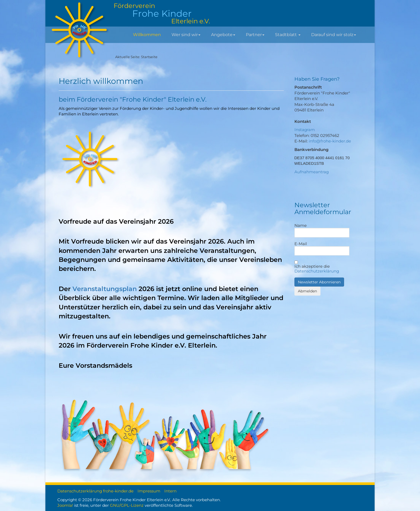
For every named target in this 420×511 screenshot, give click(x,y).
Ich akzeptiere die (317, 267)
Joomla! (65, 505)
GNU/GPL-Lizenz (127, 505)
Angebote (223, 35)
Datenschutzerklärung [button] (317, 271)
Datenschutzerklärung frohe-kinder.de (95, 491)
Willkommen (147, 35)
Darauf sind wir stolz (334, 35)
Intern (170, 491)
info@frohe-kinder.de (330, 141)
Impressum (149, 491)
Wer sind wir (186, 35)
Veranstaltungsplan (105, 289)
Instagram (305, 130)
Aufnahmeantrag (312, 172)
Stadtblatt (288, 35)
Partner (255, 35)
